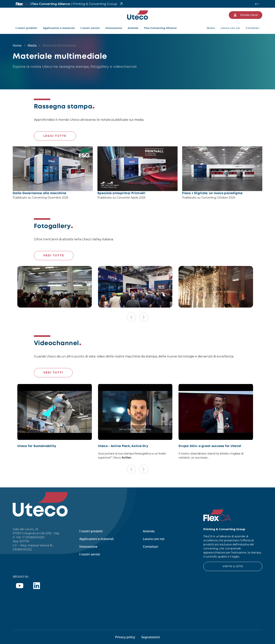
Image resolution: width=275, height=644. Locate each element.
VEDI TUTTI (53, 372)
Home (17, 45)
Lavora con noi (230, 28)
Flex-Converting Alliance (73, 4)
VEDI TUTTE (54, 255)
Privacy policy (125, 637)
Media (211, 28)
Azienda (133, 28)
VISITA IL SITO (233, 566)
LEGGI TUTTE (55, 136)
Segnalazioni (150, 637)
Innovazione (114, 28)
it (256, 4)
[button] (131, 317)
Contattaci (253, 28)
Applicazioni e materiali (59, 28)
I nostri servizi (90, 28)
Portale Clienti (246, 15)
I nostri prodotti (26, 28)
